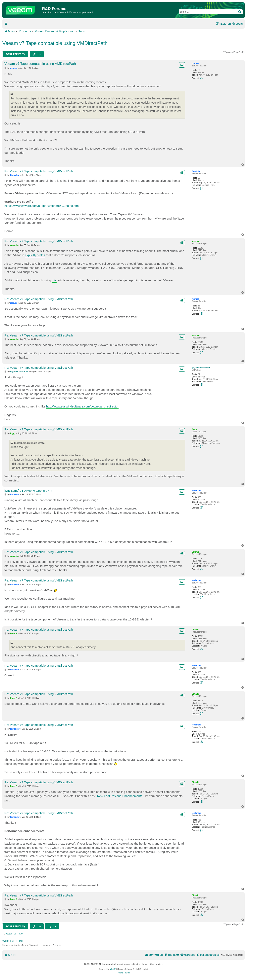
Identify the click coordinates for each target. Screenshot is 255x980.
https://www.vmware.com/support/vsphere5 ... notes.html (42, 206)
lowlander (197, 490)
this (54, 280)
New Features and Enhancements (120, 796)
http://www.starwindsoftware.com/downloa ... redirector (82, 406)
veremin (196, 241)
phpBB (113, 969)
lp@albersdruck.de (201, 368)
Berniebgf (197, 171)
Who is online (13, 941)
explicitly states (35, 255)
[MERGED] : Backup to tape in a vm (28, 490)
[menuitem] (237, 24)
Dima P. (195, 630)
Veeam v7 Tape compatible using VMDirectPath (55, 43)
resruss (195, 63)
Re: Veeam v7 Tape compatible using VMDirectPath (39, 171)
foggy (195, 429)
